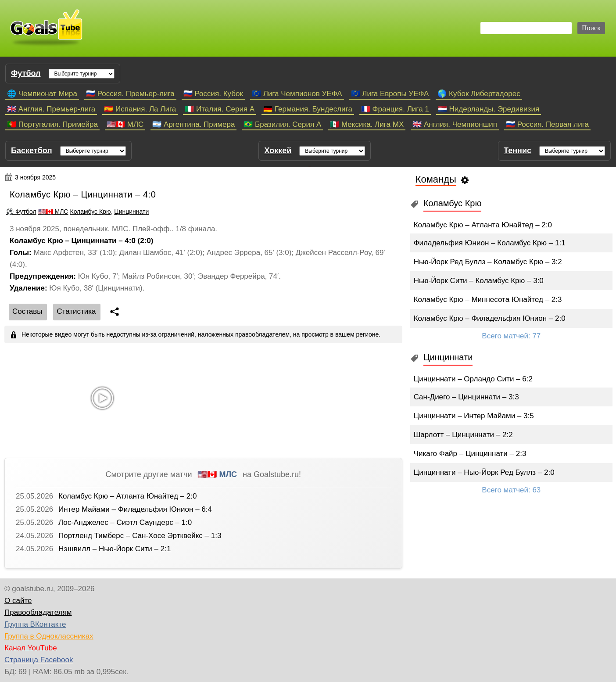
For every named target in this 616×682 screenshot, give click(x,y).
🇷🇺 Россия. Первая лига (547, 124)
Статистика (76, 311)
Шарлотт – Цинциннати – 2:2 (463, 435)
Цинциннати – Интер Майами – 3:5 (474, 416)
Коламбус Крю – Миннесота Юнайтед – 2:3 (488, 300)
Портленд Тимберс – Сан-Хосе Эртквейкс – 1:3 (140, 536)
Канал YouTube (31, 648)
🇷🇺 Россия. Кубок (213, 94)
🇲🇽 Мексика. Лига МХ (367, 124)
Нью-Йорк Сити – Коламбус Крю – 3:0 (479, 281)
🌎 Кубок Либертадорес (479, 94)
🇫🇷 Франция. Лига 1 (395, 109)
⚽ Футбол (21, 212)
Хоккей (278, 151)
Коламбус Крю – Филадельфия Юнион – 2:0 (490, 318)
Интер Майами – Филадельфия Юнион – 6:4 (135, 509)
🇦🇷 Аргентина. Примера (193, 124)
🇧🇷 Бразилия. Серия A (282, 124)
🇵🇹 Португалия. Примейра (52, 124)
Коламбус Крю (90, 212)
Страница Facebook (39, 660)
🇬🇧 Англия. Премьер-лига (51, 109)
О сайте (18, 601)
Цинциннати (131, 212)
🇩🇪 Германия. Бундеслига (308, 109)
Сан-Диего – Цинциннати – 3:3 (466, 397)
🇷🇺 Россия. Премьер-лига (130, 94)
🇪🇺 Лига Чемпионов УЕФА (297, 94)
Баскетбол (32, 151)
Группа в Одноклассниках (49, 636)
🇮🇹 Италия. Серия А (220, 109)
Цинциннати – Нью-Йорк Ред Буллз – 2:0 (484, 472)
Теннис (518, 151)
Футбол (26, 73)
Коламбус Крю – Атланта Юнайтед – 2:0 (127, 496)
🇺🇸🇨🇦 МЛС (125, 124)
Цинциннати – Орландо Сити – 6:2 (473, 379)
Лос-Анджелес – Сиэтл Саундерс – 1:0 (125, 522)
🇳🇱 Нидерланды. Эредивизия (489, 109)
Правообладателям (38, 612)
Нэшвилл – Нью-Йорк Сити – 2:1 (115, 549)
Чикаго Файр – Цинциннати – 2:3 (470, 454)
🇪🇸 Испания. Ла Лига (140, 109)
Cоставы (27, 311)
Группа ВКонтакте (35, 624)
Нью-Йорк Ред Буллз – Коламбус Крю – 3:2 (488, 262)
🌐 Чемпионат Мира (42, 94)
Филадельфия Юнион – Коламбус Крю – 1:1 (490, 243)
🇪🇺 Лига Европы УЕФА (390, 94)
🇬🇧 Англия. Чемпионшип (455, 124)
